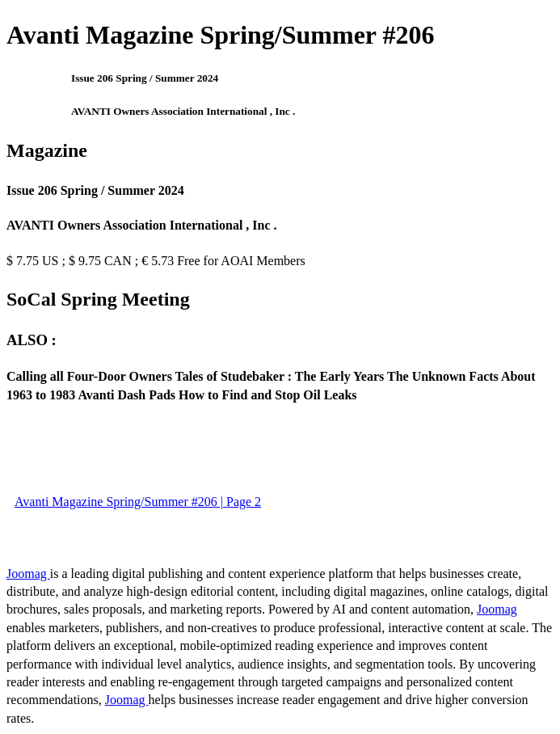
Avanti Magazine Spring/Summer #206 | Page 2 (138, 502)
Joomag (28, 574)
